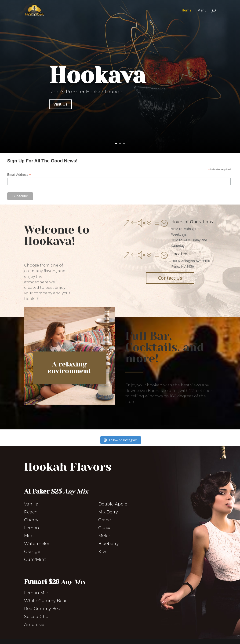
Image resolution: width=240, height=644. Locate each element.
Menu (202, 11)
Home (187, 11)
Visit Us (60, 104)
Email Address (19, 175)
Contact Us (170, 278)
